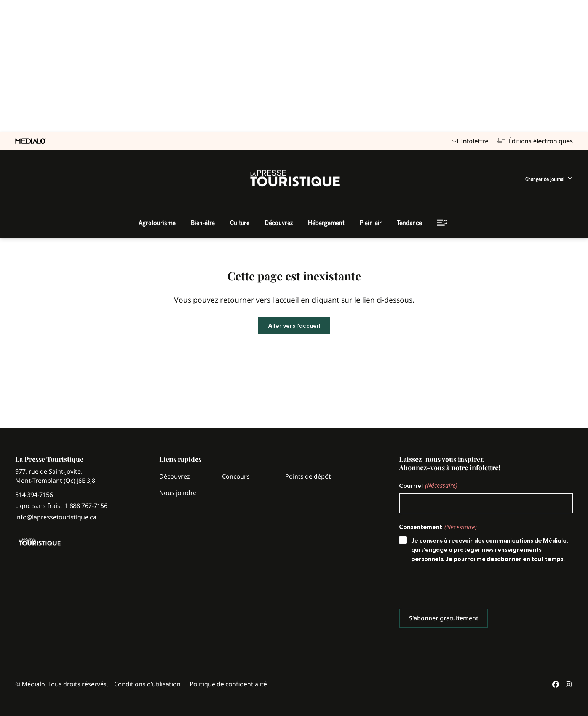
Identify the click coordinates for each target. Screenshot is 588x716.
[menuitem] (549, 179)
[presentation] (457, 588)
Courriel (428, 485)
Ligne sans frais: (61, 506)
